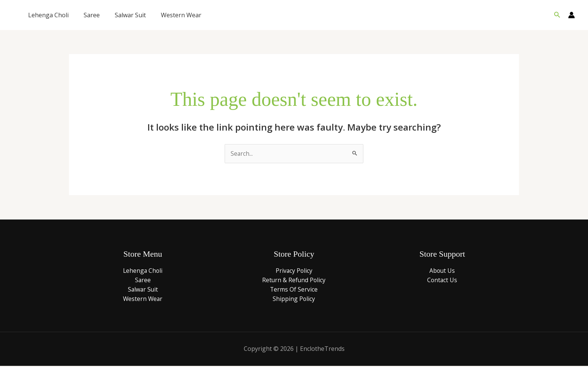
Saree (92, 15)
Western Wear (181, 15)
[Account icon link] (571, 15)
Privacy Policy (294, 271)
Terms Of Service (294, 290)
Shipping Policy (294, 299)
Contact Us (442, 280)
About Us (442, 271)
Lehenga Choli (48, 15)
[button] (557, 15)
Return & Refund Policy (294, 280)
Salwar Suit (130, 15)
